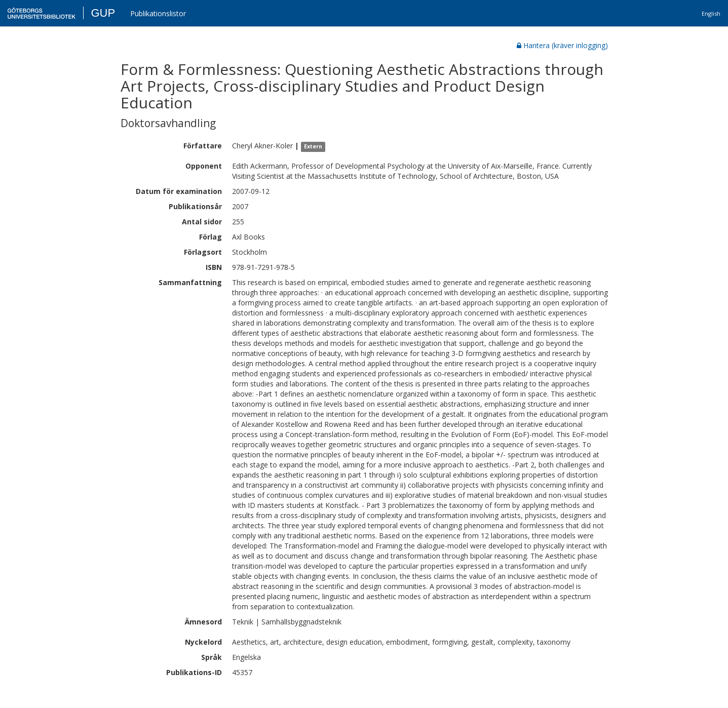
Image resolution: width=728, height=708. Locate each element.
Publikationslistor (158, 13)
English (711, 13)
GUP (103, 13)
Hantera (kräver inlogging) (562, 45)
